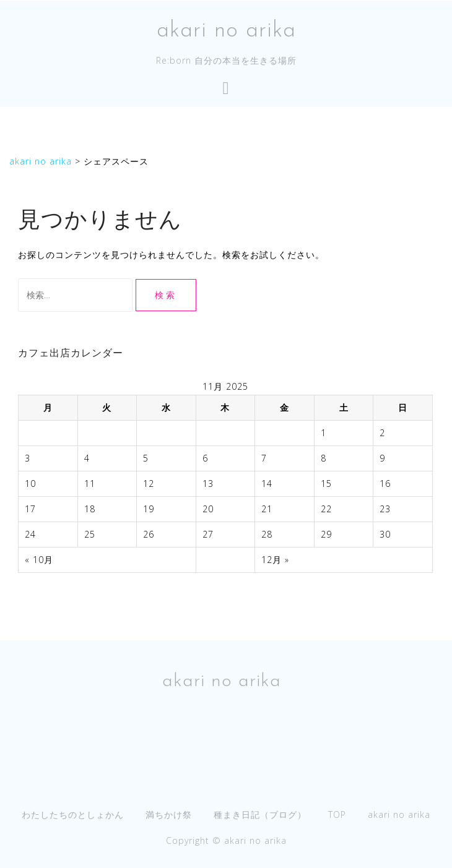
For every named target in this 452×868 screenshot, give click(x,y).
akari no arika (226, 31)
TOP (337, 814)
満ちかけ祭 (169, 814)
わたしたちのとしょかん (73, 814)
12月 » (275, 560)
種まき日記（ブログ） (260, 814)
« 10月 (39, 560)
